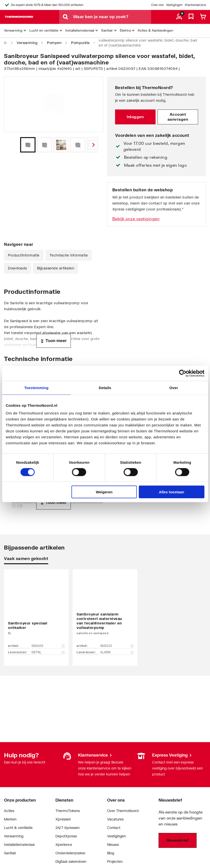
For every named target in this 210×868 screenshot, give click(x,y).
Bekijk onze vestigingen (136, 219)
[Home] (5, 43)
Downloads (18, 268)
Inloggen (135, 117)
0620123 (117, 646)
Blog (111, 853)
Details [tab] (105, 387)
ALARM (117, 652)
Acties (9, 811)
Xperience (64, 844)
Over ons (157, 5)
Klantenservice (195, 5)
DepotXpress (66, 836)
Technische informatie (69, 255)
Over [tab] (174, 387)
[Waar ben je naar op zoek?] (112, 17)
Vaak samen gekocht (26, 558)
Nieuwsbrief (177, 840)
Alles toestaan (171, 492)
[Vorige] (93, 145)
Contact (114, 828)
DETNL (48, 652)
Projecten (115, 861)
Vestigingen (174, 5)
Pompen (54, 43)
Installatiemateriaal (19, 844)
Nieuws (113, 844)
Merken (10, 819)
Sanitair (10, 853)
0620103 (48, 646)
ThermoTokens (68, 811)
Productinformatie (24, 255)
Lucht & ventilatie (18, 828)
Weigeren (104, 492)
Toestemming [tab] (36, 387)
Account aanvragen (178, 117)
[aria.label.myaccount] (179, 17)
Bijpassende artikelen (56, 268)
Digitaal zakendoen (71, 861)
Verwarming (27, 43)
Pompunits (80, 43)
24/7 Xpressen (67, 828)
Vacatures (115, 819)
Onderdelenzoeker (70, 853)
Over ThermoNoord (123, 811)
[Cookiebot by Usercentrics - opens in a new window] (183, 373)
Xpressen (63, 819)
